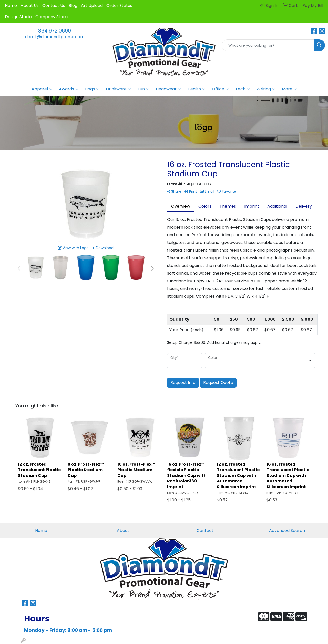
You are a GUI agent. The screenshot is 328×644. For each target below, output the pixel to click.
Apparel (42, 89)
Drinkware (118, 89)
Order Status (119, 6)
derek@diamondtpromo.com (55, 37)
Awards (69, 89)
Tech (243, 89)
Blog (73, 6)
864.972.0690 (55, 31)
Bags (92, 89)
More (289, 89)
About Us (30, 6)
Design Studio (18, 17)
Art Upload (92, 6)
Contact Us (54, 6)
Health (196, 89)
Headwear (168, 89)
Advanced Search (287, 530)
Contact (205, 530)
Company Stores (52, 17)
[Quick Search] (268, 45)
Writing (266, 89)
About (123, 530)
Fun (143, 89)
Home (11, 6)
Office (220, 89)
